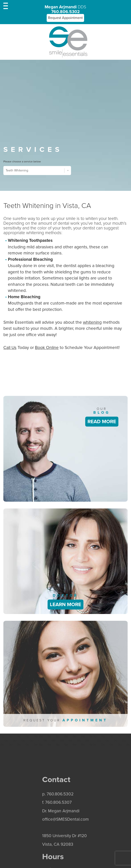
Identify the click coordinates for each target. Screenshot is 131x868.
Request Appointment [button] (65, 18)
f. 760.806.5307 (57, 819)
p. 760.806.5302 (58, 811)
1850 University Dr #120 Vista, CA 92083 (64, 856)
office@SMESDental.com (65, 836)
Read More (102, 421)
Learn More (65, 604)
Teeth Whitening (37, 171)
